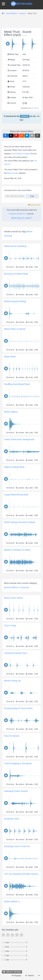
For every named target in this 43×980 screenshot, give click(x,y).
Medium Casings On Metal (17, 550)
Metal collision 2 (12, 944)
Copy (32, 196)
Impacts (27, 154)
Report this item (34, 205)
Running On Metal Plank (16, 274)
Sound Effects (17, 154)
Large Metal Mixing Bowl (16, 495)
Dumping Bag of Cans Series (18, 751)
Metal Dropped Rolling (15, 301)
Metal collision (11, 412)
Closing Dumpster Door (16, 696)
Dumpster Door (12, 862)
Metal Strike (10, 357)
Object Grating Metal (14, 467)
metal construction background (19, 439)
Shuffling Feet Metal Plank (17, 384)
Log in (25, 116)
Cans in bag (10, 668)
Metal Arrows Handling (15, 246)
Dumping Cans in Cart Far (17, 889)
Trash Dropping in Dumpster (18, 806)
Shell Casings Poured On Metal (20, 522)
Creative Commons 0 (18, 214)
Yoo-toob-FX (35, 108)
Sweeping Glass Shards (16, 834)
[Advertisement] (21, 595)
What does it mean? (21, 218)
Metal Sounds (12, 173)
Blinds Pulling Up (12, 724)
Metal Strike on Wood (15, 329)
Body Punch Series (13, 641)
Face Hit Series (12, 779)
